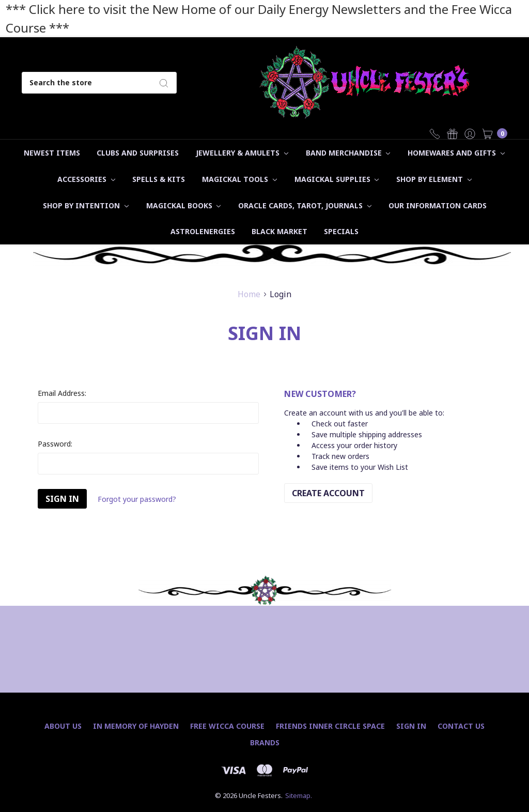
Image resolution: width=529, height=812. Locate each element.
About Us (63, 726)
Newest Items (52, 153)
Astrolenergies (203, 231)
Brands (265, 742)
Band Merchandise (348, 153)
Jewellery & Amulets (242, 153)
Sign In (411, 726)
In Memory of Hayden (136, 726)
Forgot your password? (137, 499)
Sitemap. (299, 795)
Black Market (279, 231)
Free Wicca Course (227, 726)
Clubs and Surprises (138, 153)
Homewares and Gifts (456, 153)
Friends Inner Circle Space (330, 726)
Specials (341, 231)
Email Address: (62, 393)
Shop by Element (434, 179)
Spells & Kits (159, 179)
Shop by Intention (86, 205)
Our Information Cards (438, 205)
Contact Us (461, 726)
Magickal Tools (239, 179)
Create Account (328, 493)
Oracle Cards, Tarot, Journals (305, 205)
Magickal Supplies (337, 179)
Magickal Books (184, 205)
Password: (55, 444)
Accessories (86, 179)
